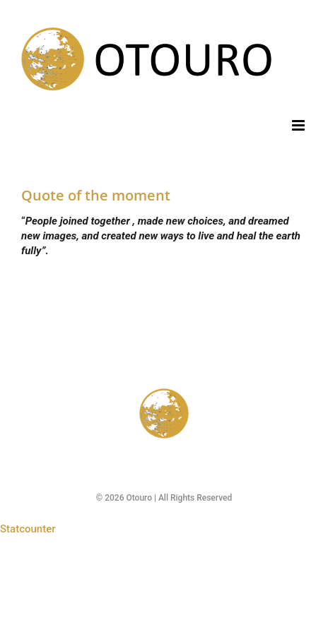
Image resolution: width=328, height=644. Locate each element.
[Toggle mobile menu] (299, 125)
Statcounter (28, 529)
